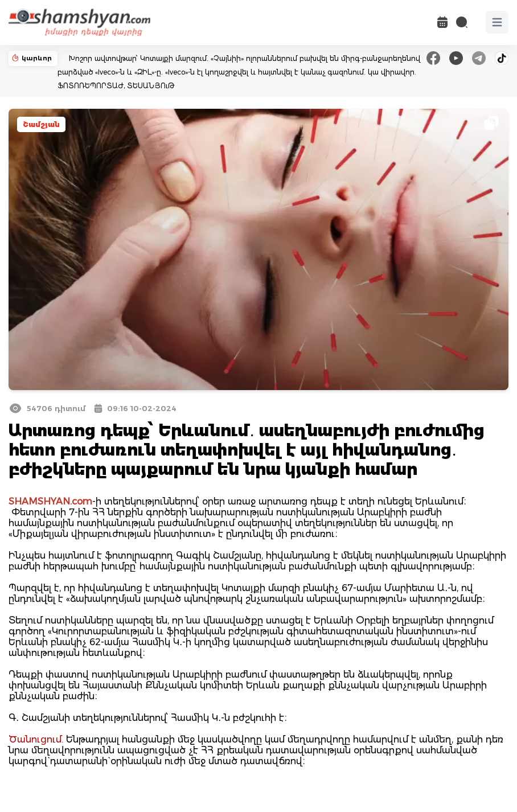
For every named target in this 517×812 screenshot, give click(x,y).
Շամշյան (41, 124)
